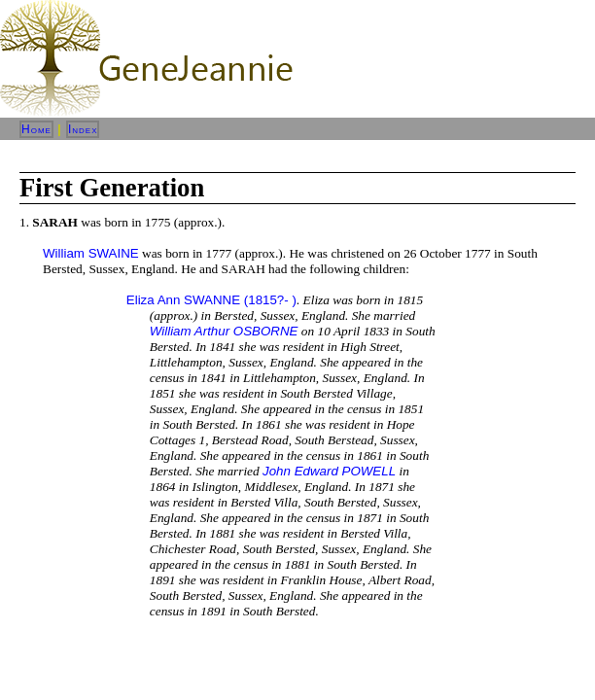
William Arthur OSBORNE (224, 331)
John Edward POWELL (329, 471)
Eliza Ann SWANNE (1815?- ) (211, 300)
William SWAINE (91, 253)
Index (83, 129)
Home (36, 129)
